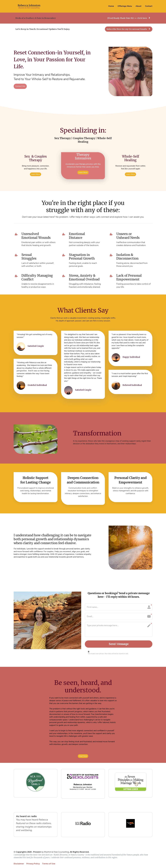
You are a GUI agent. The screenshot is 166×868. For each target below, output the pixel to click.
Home (111, 6)
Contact (149, 6)
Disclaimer (19, 864)
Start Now (83, 757)
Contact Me (20, 86)
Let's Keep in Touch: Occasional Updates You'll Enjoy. (43, 29)
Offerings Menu (125, 6)
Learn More (36, 174)
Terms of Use (49, 864)
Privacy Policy (33, 864)
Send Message (119, 644)
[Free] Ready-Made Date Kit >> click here (129, 18)
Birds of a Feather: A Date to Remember (36, 18)
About (138, 6)
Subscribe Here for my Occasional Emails (128, 29)
